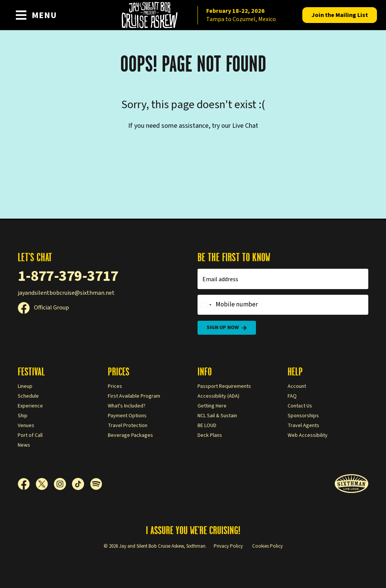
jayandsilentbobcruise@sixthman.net (66, 293)
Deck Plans (210, 435)
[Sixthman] (352, 484)
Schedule (28, 396)
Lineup (25, 386)
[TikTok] (81, 484)
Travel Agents (303, 426)
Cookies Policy (267, 546)
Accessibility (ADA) (218, 396)
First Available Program (134, 396)
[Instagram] (63, 484)
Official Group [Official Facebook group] (43, 308)
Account (297, 386)
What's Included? (127, 406)
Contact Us (300, 406)
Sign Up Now (227, 328)
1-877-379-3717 (68, 276)
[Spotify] (96, 484)
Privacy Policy (228, 546)
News (24, 445)
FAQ (292, 396)
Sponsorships (303, 416)
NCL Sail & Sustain (217, 416)
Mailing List (340, 15)
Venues (26, 426)
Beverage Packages (130, 435)
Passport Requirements (224, 386)
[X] (45, 484)
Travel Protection (128, 426)
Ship (23, 416)
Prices (115, 386)
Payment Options (127, 416)
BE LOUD (207, 426)
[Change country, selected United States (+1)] (206, 305)
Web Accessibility (308, 435)
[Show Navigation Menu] (36, 15)
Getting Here (212, 406)
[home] (193, 15)
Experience (30, 406)
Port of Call (30, 435)
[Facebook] (27, 484)
